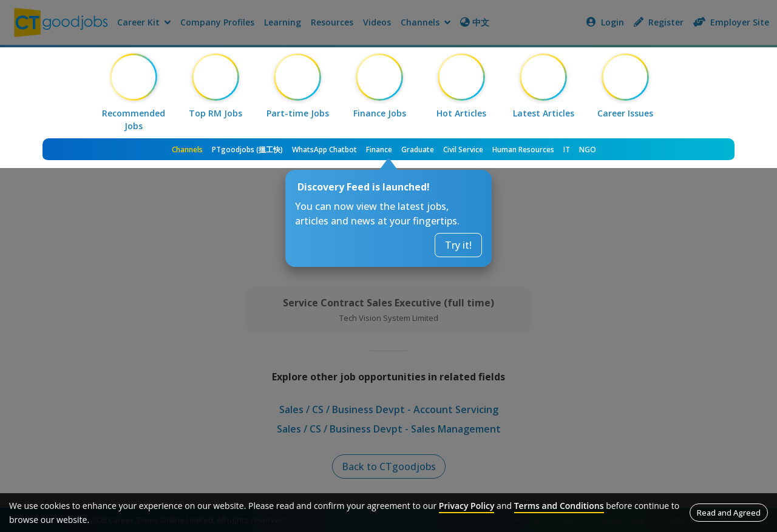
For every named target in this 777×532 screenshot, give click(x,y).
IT (567, 150)
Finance (379, 150)
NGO (588, 150)
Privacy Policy (467, 506)
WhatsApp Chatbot (324, 150)
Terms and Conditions (559, 506)
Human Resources (523, 150)
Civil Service (463, 150)
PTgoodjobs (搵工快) (247, 150)
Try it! (458, 245)
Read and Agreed (729, 513)
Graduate (418, 150)
